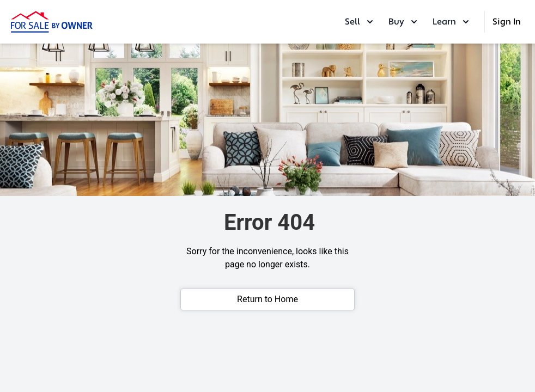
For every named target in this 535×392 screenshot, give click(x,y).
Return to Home (267, 299)
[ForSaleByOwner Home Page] (52, 22)
